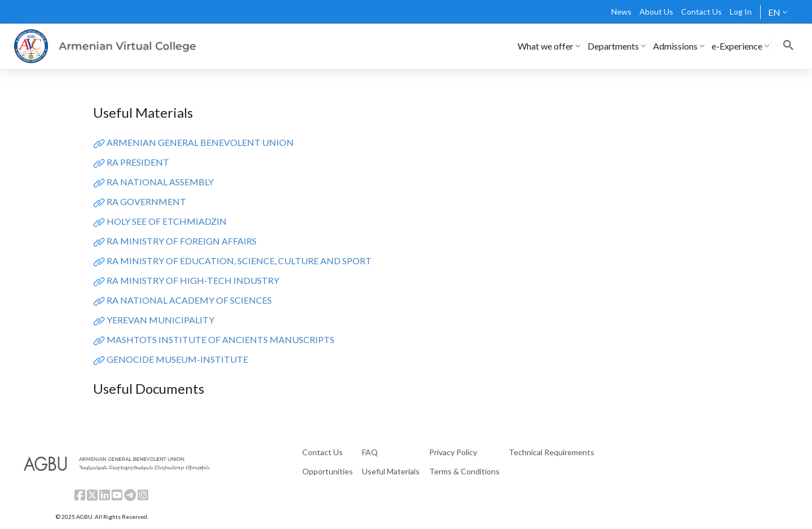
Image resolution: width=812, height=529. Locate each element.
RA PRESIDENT (138, 162)
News (621, 12)
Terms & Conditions (464, 471)
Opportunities (328, 471)
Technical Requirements (551, 452)
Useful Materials (391, 471)
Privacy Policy (453, 452)
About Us (656, 12)
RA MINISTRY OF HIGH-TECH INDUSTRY (193, 280)
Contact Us (701, 12)
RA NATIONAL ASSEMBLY (160, 182)
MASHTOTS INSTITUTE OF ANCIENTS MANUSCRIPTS (220, 339)
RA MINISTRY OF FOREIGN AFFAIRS (182, 241)
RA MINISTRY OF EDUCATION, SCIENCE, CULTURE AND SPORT (239, 261)
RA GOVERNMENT (146, 201)
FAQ (370, 452)
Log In (741, 12)
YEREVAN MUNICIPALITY (160, 320)
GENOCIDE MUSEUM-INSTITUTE (177, 359)
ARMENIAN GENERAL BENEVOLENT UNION (200, 142)
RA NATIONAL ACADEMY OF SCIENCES (189, 300)
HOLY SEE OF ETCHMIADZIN (167, 221)
